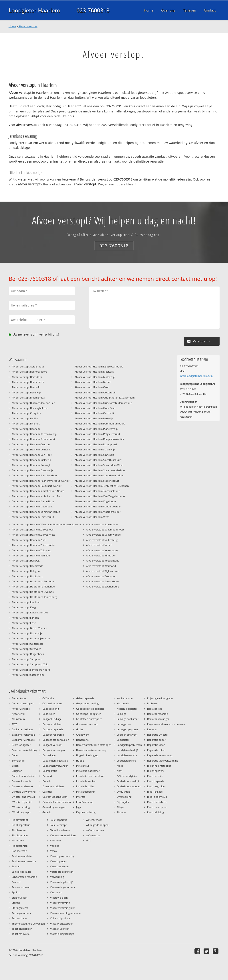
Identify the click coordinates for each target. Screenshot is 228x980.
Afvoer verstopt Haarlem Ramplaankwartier (99, 439)
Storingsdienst (20, 908)
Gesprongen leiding (87, 703)
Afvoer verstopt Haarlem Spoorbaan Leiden (99, 475)
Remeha (152, 729)
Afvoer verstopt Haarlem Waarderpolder (97, 512)
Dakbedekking (51, 709)
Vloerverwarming (60, 903)
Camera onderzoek (23, 786)
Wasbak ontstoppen (62, 924)
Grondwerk (83, 735)
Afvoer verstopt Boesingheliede (30, 408)
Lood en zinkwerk (127, 735)
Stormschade (19, 918)
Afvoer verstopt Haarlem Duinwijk (31, 465)
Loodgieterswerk (126, 761)
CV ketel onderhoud (23, 797)
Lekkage (121, 714)
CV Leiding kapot (22, 812)
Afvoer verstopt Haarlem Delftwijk (31, 449)
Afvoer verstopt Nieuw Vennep (29, 628)
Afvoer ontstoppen (23, 703)
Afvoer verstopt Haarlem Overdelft (94, 413)
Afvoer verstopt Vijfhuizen (101, 555)
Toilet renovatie (21, 934)
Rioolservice (19, 830)
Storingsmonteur (21, 913)
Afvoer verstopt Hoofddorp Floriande (33, 586)
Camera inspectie (22, 781)
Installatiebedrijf (85, 792)
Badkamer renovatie (23, 735)
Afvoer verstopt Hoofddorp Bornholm (34, 581)
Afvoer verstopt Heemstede (27, 566)
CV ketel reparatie (22, 802)
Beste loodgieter (21, 745)
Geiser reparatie (85, 698)
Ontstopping (124, 797)
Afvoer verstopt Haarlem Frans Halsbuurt (35, 475)
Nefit (120, 771)
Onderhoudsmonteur (129, 786)
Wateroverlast (94, 820)
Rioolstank (18, 840)
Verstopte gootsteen (62, 872)
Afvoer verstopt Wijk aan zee (102, 571)
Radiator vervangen (158, 719)
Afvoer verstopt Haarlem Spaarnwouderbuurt (101, 470)
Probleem (153, 703)
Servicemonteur (21, 887)
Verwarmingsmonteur (63, 887)
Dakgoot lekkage (52, 719)
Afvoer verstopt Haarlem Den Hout (32, 455)
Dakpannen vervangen (55, 766)
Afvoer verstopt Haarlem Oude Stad (95, 408)
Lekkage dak (124, 724)
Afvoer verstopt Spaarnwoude (103, 535)
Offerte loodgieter (127, 776)
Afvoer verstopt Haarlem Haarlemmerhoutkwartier (41, 481)
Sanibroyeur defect (23, 856)
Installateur (83, 766)
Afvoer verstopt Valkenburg (102, 540)
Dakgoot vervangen (54, 750)
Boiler (15, 755)
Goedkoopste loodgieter (90, 709)
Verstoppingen (59, 861)
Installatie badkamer (88, 771)
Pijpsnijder (123, 802)
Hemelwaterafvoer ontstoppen (94, 745)
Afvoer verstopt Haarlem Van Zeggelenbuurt (100, 496)
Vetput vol (56, 892)
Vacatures (56, 840)
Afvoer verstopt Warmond (101, 566)
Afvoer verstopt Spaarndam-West (105, 529)
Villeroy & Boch (59, 898)
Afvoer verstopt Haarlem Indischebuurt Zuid (37, 496)
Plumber (122, 812)
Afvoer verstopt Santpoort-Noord (31, 670)
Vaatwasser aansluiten (63, 835)
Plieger (121, 807)
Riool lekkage (155, 792)
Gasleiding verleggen (54, 807)
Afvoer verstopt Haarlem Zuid (29, 540)
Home (12, 26)
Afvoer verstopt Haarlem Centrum (31, 444)
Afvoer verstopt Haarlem (26, 429)
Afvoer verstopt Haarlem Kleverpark (32, 506)
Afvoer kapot (19, 698)
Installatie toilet (85, 786)
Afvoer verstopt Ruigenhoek (28, 654)
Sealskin (16, 882)
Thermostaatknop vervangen (28, 924)
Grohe (80, 729)
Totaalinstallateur (60, 830)
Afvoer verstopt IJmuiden (26, 602)
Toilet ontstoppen (22, 929)
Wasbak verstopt (60, 929)
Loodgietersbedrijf (127, 750)
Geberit (47, 812)
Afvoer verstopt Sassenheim (28, 675)
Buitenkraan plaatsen (24, 776)
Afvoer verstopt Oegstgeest (27, 644)
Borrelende (18, 761)
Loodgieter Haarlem (34, 10)
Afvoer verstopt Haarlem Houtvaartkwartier (37, 486)
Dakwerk (47, 776)
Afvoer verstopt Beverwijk (27, 392)
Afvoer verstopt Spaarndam (102, 524)
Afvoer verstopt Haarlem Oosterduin (95, 392)
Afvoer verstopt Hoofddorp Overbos (33, 592)
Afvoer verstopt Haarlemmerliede (31, 555)
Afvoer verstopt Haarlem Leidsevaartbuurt (99, 366)
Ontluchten (123, 792)
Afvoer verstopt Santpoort (27, 659)
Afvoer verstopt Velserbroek (102, 550)
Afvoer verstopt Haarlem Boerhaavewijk (35, 434)
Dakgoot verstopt (52, 745)
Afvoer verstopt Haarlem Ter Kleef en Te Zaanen (102, 486)
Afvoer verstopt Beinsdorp (27, 377)
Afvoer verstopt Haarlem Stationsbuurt (97, 481)
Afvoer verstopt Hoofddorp (27, 576)
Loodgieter (123, 740)
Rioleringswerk (156, 771)
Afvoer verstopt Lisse (24, 623)
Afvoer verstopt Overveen (27, 649)
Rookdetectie (19, 851)
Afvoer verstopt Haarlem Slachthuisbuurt (98, 460)
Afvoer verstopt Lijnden (25, 618)
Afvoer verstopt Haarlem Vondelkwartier (98, 506)
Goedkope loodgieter (88, 714)
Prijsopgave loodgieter (160, 698)
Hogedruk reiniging (87, 755)
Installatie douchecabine (90, 776)
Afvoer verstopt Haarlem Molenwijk (95, 377)
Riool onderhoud (157, 797)
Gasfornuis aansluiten (55, 797)
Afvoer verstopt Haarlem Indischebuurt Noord (38, 491)
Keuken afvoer (125, 698)
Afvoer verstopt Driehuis (26, 423)
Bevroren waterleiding (24, 750)
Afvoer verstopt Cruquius (26, 413)
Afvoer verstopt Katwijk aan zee (30, 612)
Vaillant (55, 846)
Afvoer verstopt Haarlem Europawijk (33, 470)
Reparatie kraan (156, 745)
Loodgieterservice (127, 755)
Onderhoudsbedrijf (128, 781)
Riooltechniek (20, 846)
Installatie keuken (86, 781)
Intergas (81, 797)
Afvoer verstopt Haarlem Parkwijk (94, 418)
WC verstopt (93, 835)
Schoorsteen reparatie (24, 877)
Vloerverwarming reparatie (65, 913)
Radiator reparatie (158, 714)
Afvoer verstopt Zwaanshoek (103, 581)
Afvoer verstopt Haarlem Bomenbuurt (33, 439)
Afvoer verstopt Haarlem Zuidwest (31, 550)
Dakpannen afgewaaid (55, 761)
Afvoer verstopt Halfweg (26, 561)
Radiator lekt (155, 709)
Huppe (80, 761)
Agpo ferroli (19, 714)
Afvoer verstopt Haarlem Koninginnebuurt (36, 512)
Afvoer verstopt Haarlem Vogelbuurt (95, 501)
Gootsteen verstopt (87, 724)
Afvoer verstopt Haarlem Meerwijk (94, 372)
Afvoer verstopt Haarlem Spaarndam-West (99, 465)
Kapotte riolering (86, 812)
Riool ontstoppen (157, 807)
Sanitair (16, 866)
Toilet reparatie (59, 820)
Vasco (54, 851)
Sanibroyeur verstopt (24, 861)
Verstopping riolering (62, 856)
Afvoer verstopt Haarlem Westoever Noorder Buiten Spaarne (46, 524)
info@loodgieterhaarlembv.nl (196, 376)
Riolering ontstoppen (159, 766)
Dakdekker (49, 714)
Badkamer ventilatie (23, 740)
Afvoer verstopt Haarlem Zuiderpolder (34, 545)
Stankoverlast (20, 898)
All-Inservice (19, 719)
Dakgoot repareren (53, 735)
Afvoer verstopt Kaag (24, 607)
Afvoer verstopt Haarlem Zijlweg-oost (33, 529)
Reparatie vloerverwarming (163, 761)
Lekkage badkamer (128, 719)
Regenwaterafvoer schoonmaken (166, 724)
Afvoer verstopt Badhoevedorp (30, 372)
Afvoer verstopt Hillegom (26, 571)
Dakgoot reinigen (52, 724)
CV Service (48, 698)
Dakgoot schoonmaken (56, 740)
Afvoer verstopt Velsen (99, 545)
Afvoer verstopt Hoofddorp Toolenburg (34, 597)
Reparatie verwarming (160, 755)
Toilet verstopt (58, 825)
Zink (88, 840)
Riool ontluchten (157, 802)
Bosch (15, 766)
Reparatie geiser (156, 740)
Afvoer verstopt (28, 26)
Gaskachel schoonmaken (57, 802)
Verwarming (57, 877)
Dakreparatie (50, 771)
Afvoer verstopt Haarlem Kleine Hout (33, 501)
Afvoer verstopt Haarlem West (92, 517)
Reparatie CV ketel (158, 735)
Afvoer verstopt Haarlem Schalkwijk (95, 449)
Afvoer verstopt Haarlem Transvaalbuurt (97, 491)
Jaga (78, 807)
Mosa (120, 766)
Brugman (17, 771)
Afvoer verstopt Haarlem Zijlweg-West (33, 535)
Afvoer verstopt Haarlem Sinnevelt (94, 455)
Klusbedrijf (123, 703)
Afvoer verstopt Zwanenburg (103, 586)
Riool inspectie (156, 781)
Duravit (47, 781)
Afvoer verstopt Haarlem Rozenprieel (96, 444)
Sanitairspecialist (21, 872)
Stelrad (16, 903)
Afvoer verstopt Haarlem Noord (93, 382)
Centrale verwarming (24, 792)
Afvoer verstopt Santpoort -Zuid (30, 664)
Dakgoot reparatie (53, 729)
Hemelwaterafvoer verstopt (92, 750)
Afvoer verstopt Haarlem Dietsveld (31, 460)
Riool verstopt (20, 820)
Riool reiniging (156, 812)
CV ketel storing (21, 807)
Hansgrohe (82, 740)
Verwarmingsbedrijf (61, 882)
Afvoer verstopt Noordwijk (27, 633)
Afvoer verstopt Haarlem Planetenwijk (96, 429)
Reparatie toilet (156, 750)
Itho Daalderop (85, 802)
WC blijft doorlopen (97, 825)
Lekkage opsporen (127, 729)
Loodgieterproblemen (129, 745)
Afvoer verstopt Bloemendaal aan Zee (33, 403)
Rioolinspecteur (21, 825)
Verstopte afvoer (60, 866)
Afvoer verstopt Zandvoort (101, 576)
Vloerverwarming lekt (62, 908)
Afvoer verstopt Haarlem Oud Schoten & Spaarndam (105, 398)
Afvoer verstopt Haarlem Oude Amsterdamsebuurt (103, 403)
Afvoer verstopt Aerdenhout (28, 366)
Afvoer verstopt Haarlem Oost (92, 387)
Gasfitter (47, 792)
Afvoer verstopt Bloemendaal (29, 398)
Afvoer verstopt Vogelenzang (103, 561)
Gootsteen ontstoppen (89, 719)
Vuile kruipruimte (60, 918)
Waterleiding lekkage (62, 934)
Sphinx (16, 892)
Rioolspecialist (20, 835)
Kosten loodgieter (127, 709)
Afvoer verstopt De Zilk (25, 418)
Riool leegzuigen (157, 786)
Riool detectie (155, 776)
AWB (14, 724)
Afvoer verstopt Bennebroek (28, 382)
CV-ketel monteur (53, 703)
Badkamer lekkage (22, 729)
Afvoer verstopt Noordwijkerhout (31, 638)
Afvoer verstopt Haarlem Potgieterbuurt (97, 434)
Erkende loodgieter (53, 786)
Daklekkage (49, 755)
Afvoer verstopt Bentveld (26, 387)
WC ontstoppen (95, 830)
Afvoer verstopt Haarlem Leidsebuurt (33, 517)
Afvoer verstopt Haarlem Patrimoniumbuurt (100, 423)
